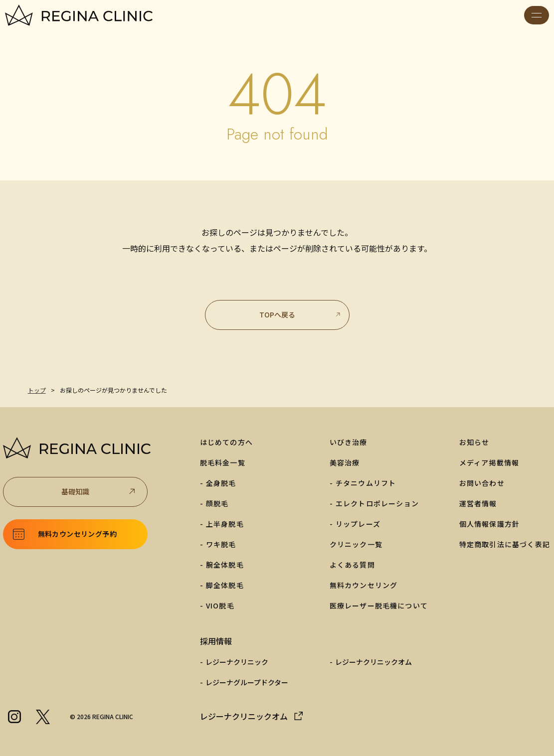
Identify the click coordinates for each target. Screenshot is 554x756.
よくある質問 (352, 565)
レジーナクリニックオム (373, 662)
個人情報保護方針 (490, 524)
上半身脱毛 (225, 524)
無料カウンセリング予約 (77, 534)
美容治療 (345, 462)
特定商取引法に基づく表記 (505, 544)
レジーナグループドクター (247, 682)
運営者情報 (478, 503)
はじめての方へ (226, 442)
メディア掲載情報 (489, 462)
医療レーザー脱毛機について (379, 605)
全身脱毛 (221, 483)
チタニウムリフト (366, 483)
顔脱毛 (217, 503)
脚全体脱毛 (225, 585)
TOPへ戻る (300, 314)
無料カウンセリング (364, 585)
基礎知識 (99, 492)
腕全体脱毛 (225, 565)
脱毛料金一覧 (223, 462)
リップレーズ (358, 524)
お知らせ (474, 442)
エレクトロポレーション (377, 503)
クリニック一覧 (356, 544)
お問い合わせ (482, 483)
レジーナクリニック (237, 662)
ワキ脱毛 (221, 544)
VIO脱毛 (220, 605)
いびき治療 (349, 442)
